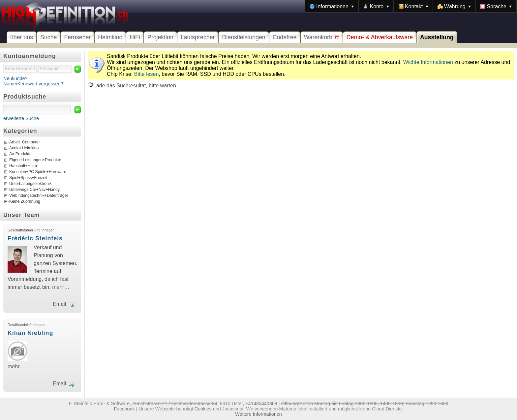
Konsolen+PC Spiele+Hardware (38, 172)
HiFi (135, 37)
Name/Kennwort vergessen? (33, 84)
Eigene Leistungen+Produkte (35, 160)
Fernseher (77, 37)
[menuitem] (332, 6)
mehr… (61, 287)
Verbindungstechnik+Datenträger (39, 195)
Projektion (160, 37)
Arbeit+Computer (25, 142)
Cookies (203, 409)
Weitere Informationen (258, 414)
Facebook (124, 409)
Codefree (285, 37)
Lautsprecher (198, 37)
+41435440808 (261, 404)
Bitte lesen (147, 74)
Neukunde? (15, 78)
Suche (48, 37)
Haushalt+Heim (23, 166)
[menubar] (411, 6)
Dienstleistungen (243, 37)
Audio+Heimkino (24, 148)
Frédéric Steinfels (35, 238)
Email (59, 304)
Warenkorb (322, 37)
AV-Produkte (20, 154)
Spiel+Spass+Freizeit (28, 178)
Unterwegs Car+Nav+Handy (34, 190)
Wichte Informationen (428, 62)
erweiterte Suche (21, 118)
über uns (22, 37)
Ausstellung (437, 37)
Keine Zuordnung (25, 201)
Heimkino (110, 37)
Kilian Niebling (30, 333)
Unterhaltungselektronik (30, 184)
